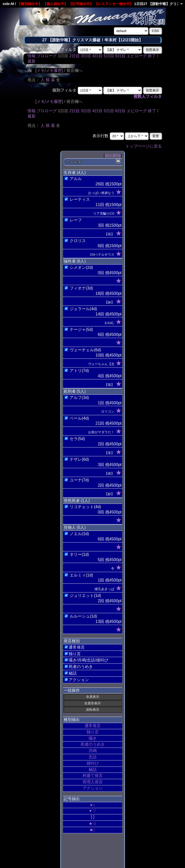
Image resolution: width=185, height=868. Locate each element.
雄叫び (93, 763)
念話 (93, 757)
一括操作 (72, 690)
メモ (41, 70)
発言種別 (72, 641)
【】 (93, 817)
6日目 (120, 56)
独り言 (93, 732)
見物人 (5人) (75, 527)
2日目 (75, 56)
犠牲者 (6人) (75, 261)
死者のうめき (93, 744)
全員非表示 (92, 703)
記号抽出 (72, 799)
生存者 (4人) (75, 173)
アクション (93, 788)
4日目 (97, 56)
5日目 (109, 56)
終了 (152, 56)
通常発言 (93, 726)
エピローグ (137, 56)
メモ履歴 (54, 70)
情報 (32, 56)
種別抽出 (72, 720)
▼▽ (93, 811)
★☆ (93, 823)
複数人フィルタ (148, 96)
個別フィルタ (64, 50)
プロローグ (47, 56)
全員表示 (93, 697)
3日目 (86, 56)
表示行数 (100, 136)
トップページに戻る (144, 146)
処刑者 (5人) (75, 391)
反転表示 (93, 710)
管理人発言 (93, 782)
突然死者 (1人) (77, 501)
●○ (92, 805)
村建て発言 (93, 776)
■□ (92, 830)
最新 (32, 61)
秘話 (93, 770)
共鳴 (93, 751)
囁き (93, 738)
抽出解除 (113, 155)
